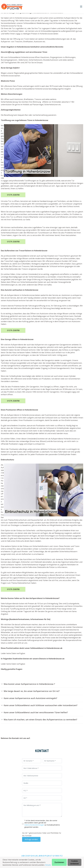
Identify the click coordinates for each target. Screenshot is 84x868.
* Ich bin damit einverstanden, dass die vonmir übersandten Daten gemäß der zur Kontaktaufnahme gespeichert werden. (42, 824)
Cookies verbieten (74, 862)
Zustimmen (59, 862)
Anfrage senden (31, 839)
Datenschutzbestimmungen (34, 825)
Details (48, 865)
